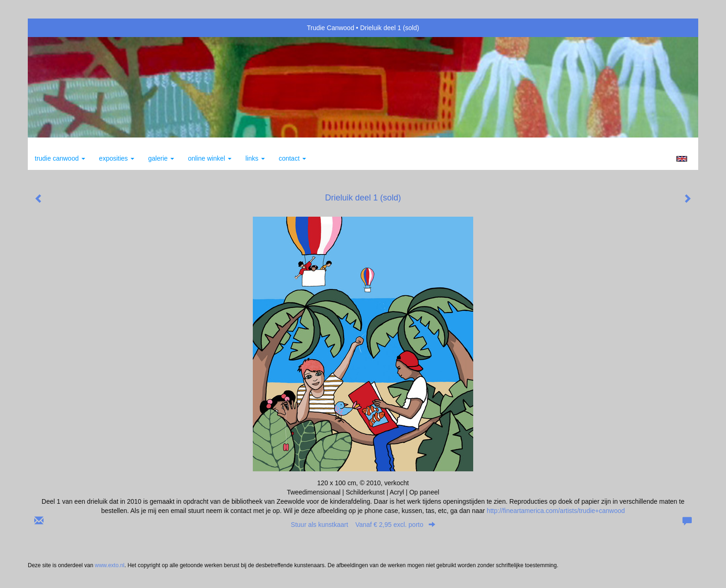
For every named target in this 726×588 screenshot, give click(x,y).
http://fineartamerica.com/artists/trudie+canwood (556, 511)
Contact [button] (292, 158)
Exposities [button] (117, 158)
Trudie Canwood (331, 28)
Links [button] (255, 158)
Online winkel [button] (210, 158)
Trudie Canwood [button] (60, 158)
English (682, 159)
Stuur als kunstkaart (363, 525)
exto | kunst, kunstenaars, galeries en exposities (54, 28)
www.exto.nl (110, 565)
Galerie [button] (161, 158)
